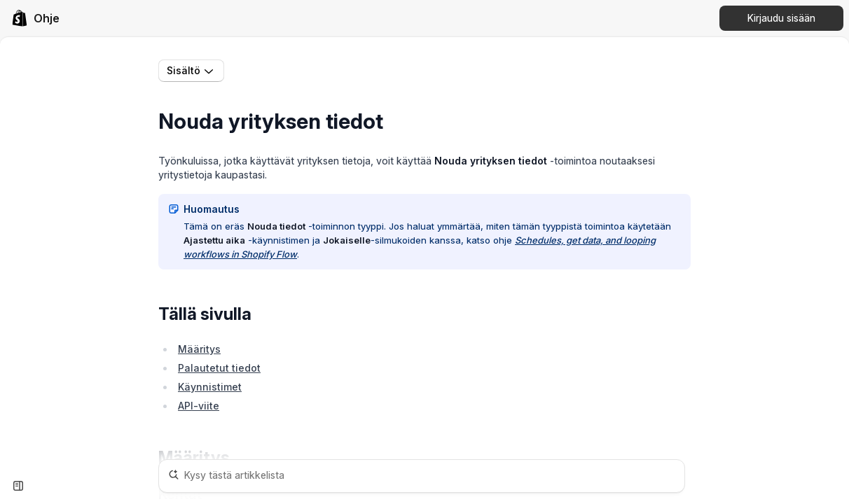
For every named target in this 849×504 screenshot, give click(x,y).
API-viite (199, 406)
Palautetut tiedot (219, 368)
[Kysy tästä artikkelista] (422, 476)
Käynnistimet (210, 387)
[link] (35, 18)
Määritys (199, 349)
